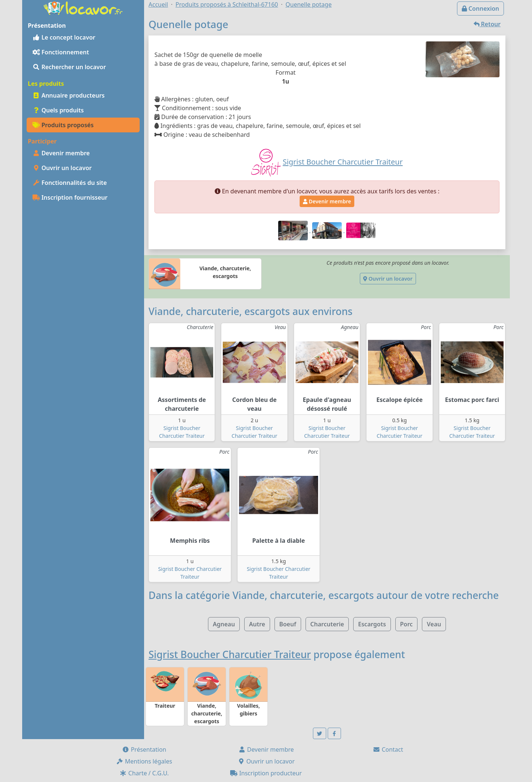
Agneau (224, 624)
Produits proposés (63, 125)
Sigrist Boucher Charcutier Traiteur (230, 654)
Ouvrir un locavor (62, 168)
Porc (406, 624)
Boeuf (288, 624)
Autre (257, 624)
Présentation (144, 749)
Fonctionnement (61, 52)
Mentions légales (144, 761)
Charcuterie (327, 624)
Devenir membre (61, 153)
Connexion (480, 9)
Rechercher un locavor (69, 67)
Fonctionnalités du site (70, 183)
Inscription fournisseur (70, 197)
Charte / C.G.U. (144, 773)
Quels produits (58, 110)
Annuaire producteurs (69, 95)
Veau (434, 624)
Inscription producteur (266, 773)
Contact (388, 749)
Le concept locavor (64, 37)
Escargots (372, 624)
